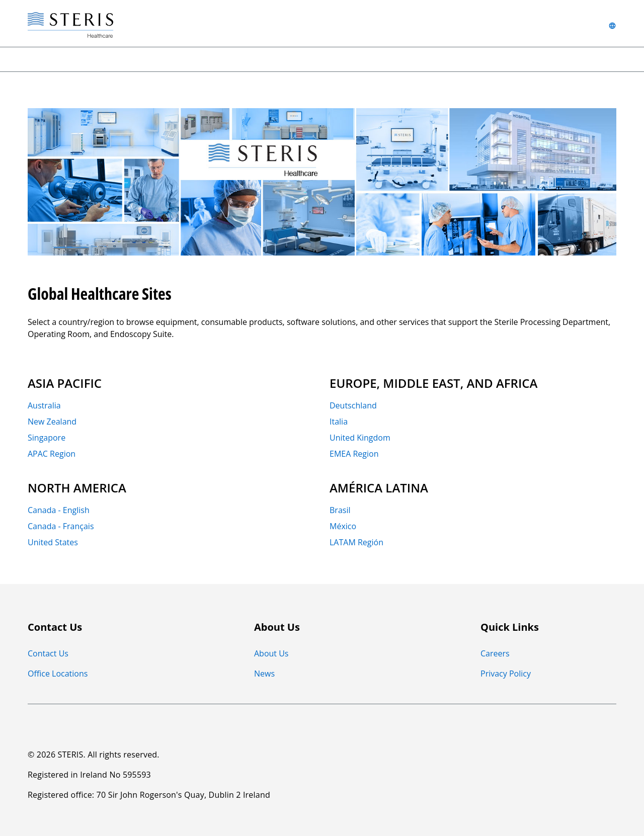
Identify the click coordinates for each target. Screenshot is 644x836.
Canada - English (59, 510)
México (343, 526)
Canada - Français (61, 526)
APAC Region (52, 453)
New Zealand (52, 421)
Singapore (47, 437)
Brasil (340, 510)
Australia (44, 405)
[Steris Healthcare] (70, 25)
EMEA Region (354, 453)
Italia (339, 421)
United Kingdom (360, 437)
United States (53, 542)
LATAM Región (356, 542)
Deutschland (353, 405)
